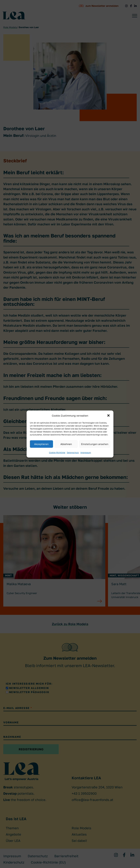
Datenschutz (73, 453)
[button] (108, 415)
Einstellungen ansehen (95, 444)
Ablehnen (66, 444)
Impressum (86, 453)
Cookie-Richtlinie (57, 453)
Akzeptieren (41, 444)
